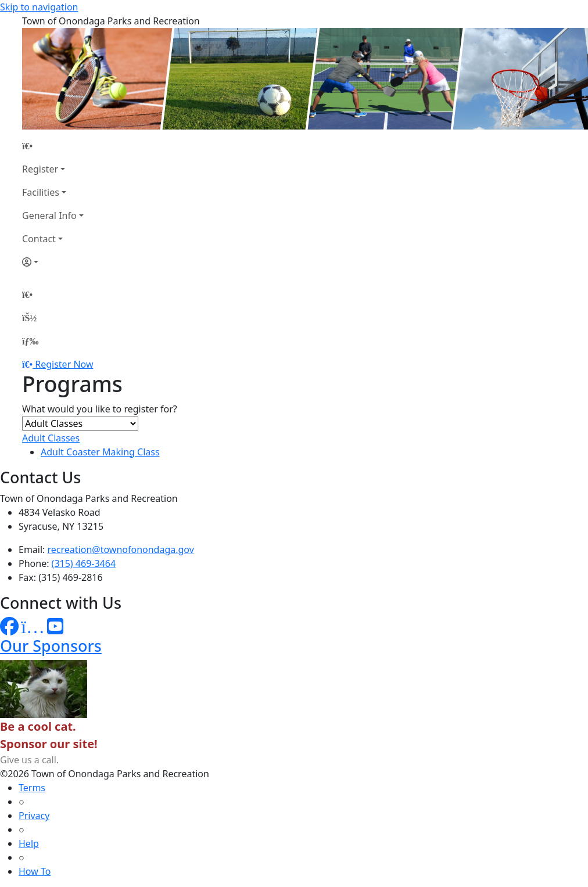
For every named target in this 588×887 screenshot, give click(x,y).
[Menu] (30, 341)
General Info (49, 216)
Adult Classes (51, 438)
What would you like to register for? (100, 409)
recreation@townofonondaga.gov (121, 550)
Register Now (64, 364)
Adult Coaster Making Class (100, 452)
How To (35, 871)
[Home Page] (53, 146)
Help (29, 843)
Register (40, 169)
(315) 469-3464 (84, 563)
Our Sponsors (51, 646)
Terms (32, 788)
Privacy (34, 816)
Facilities (41, 192)
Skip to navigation (39, 7)
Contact (39, 239)
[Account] (53, 262)
